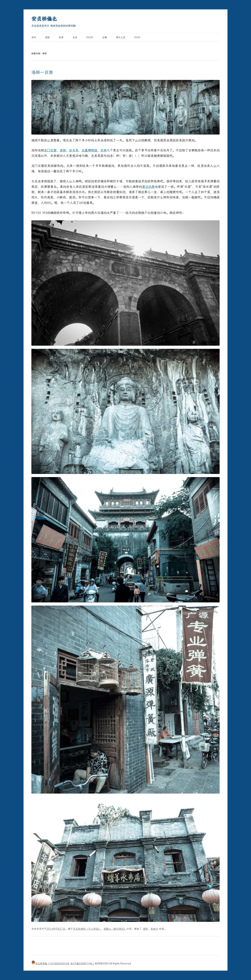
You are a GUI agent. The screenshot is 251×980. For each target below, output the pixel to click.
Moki (137, 37)
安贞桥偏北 (44, 19)
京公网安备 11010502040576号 (50, 964)
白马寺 (74, 150)
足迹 (75, 37)
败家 (61, 37)
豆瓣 (105, 37)
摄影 (47, 37)
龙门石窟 (50, 150)
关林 (104, 150)
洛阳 (145, 929)
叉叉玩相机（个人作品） (87, 929)
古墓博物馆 (89, 150)
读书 (34, 37)
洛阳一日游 (42, 72)
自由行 (154, 929)
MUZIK (90, 37)
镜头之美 (121, 37)
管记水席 (149, 187)
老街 (63, 150)
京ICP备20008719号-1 (82, 964)
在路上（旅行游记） (115, 929)
